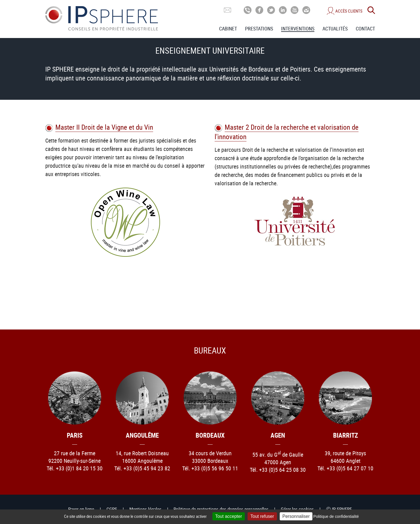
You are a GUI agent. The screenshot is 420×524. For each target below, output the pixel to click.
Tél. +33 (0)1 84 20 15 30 (75, 468)
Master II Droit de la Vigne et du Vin (104, 127)
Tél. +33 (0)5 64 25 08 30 (278, 470)
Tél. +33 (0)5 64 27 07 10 (345, 468)
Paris (75, 435)
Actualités (335, 29)
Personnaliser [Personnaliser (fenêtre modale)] (296, 516)
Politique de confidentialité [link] (336, 516)
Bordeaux (210, 435)
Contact (365, 29)
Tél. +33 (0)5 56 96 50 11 (210, 468)
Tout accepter (229, 516)
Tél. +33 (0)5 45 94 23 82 (142, 468)
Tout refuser (262, 516)
